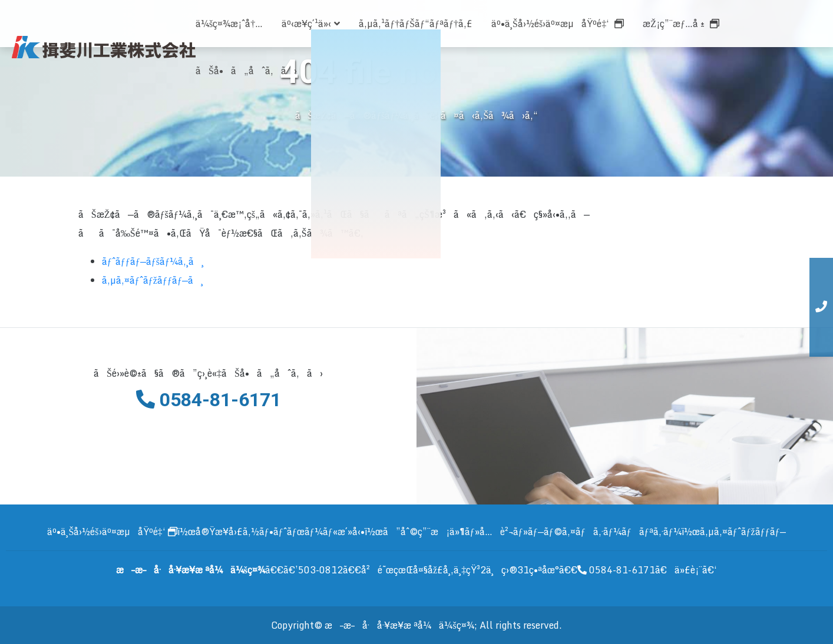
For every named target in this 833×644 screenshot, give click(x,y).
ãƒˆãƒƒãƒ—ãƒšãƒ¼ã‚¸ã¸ (153, 261)
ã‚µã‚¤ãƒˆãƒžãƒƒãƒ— (743, 532)
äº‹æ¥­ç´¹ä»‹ (311, 24)
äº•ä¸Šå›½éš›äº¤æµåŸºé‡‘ (558, 24)
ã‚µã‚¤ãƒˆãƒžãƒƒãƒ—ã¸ (153, 280)
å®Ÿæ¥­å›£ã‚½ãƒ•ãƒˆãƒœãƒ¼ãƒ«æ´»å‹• (280, 532)
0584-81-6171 (616, 570)
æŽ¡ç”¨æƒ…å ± (681, 24)
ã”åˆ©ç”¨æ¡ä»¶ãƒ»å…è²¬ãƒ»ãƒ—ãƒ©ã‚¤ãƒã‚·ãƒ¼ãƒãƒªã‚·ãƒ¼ (532, 532)
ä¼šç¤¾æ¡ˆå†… (229, 24)
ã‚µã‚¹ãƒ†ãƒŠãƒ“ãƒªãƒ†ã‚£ (416, 24)
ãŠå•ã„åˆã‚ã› (246, 71)
